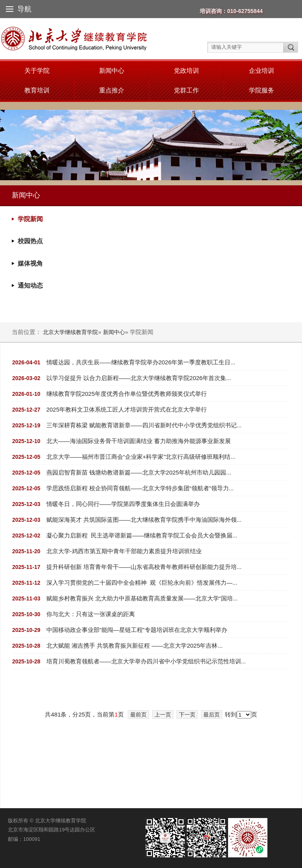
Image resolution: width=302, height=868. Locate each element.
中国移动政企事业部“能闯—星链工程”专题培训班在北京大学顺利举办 (137, 630)
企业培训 (261, 71)
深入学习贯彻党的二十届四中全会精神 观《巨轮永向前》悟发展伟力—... (142, 583)
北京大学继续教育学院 (70, 332)
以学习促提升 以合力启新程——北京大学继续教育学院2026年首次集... (139, 378)
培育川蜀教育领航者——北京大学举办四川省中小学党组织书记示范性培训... (146, 661)
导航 (19, 9)
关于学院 (37, 71)
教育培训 (37, 90)
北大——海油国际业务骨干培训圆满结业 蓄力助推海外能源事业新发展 (139, 441)
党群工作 (186, 90)
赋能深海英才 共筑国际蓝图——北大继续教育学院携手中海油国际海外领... (144, 520)
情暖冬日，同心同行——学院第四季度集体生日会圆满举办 (123, 504)
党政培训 (186, 71)
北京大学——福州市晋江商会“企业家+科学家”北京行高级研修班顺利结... (141, 457)
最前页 (138, 715)
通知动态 (30, 285)
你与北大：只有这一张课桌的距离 (91, 614)
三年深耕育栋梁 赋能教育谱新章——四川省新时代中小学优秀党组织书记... (144, 425)
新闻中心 (112, 71)
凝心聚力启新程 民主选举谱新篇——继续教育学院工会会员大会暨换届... (142, 535)
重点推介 (112, 90)
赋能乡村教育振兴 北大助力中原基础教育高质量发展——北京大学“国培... (142, 598)
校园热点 (30, 241)
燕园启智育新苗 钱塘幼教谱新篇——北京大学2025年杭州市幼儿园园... (139, 472)
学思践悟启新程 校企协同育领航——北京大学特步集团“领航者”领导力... (140, 488)
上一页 (163, 715)
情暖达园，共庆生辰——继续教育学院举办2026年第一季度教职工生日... (141, 362)
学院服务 (261, 90)
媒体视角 (30, 263)
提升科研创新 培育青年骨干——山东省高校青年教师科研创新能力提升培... (144, 567)
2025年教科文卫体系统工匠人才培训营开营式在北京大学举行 (127, 409)
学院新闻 (30, 219)
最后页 (212, 715)
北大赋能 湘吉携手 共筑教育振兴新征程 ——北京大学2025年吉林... (134, 645)
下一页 (187, 715)
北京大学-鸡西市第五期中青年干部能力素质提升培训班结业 (124, 551)
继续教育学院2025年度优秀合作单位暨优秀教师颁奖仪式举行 (127, 394)
